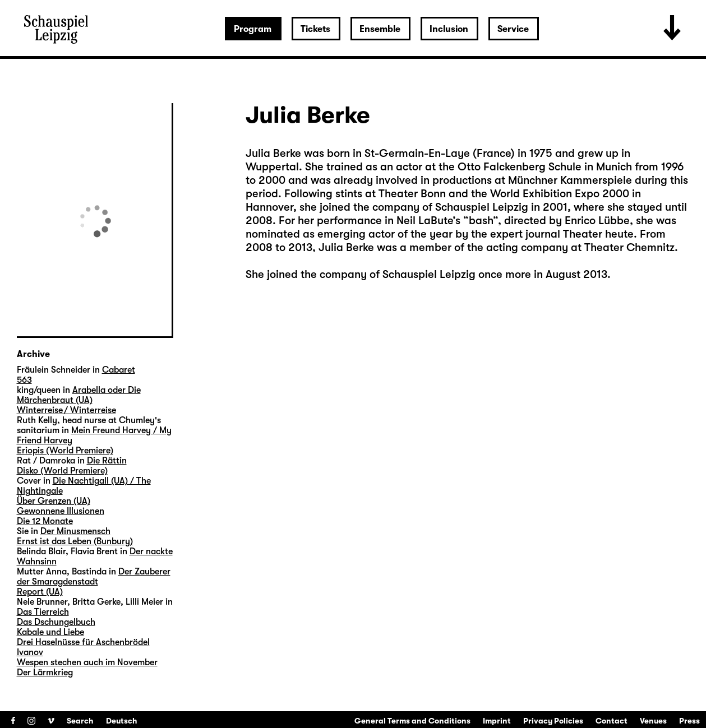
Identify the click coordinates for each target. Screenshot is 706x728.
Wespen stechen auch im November (87, 662)
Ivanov (30, 652)
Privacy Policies (553, 721)
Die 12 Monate (45, 521)
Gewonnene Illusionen (61, 511)
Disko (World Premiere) (62, 471)
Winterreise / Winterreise (66, 410)
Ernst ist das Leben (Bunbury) (75, 541)
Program (253, 29)
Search (80, 721)
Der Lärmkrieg (45, 673)
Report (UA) (40, 592)
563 (24, 380)
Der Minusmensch (75, 531)
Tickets (315, 29)
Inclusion (449, 29)
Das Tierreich (43, 612)
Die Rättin (107, 461)
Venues (653, 721)
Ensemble (380, 29)
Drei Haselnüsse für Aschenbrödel (83, 642)
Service (513, 29)
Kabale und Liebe (50, 632)
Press (689, 721)
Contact (612, 721)
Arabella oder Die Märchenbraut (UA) (79, 395)
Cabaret (119, 370)
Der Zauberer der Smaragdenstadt (94, 577)
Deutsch (122, 721)
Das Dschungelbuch (56, 622)
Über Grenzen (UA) (54, 501)
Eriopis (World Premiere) (65, 451)
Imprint (497, 721)
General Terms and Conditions (412, 721)
